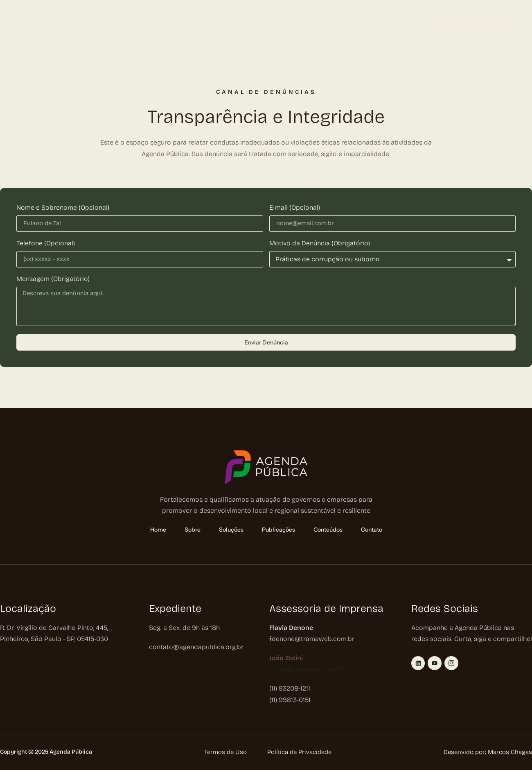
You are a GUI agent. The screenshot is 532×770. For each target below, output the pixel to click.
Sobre (52, 23)
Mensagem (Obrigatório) (53, 279)
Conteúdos (180, 23)
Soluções (92, 23)
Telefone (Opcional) (46, 243)
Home (21, 23)
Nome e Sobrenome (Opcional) (63, 208)
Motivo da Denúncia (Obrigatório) (320, 243)
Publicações (136, 23)
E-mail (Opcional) (295, 208)
